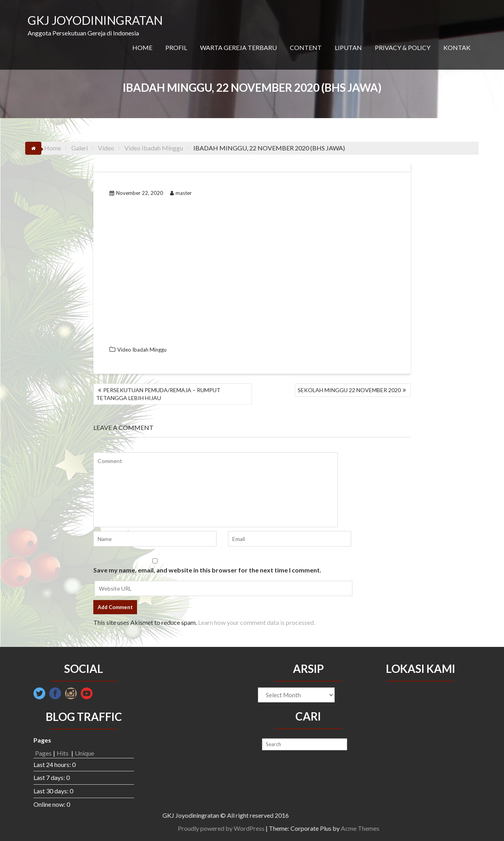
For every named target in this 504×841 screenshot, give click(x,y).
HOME (142, 47)
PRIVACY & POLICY (403, 47)
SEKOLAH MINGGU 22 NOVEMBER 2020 (349, 390)
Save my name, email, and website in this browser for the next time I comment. (207, 570)
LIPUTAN (348, 47)
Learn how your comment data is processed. (257, 622)
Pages (43, 753)
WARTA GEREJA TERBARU (238, 47)
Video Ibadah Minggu (142, 350)
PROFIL (176, 47)
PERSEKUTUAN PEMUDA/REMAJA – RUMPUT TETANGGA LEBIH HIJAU (158, 394)
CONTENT (306, 47)
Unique (84, 753)
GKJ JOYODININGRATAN (95, 20)
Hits (63, 753)
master (181, 193)
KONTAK (457, 47)
